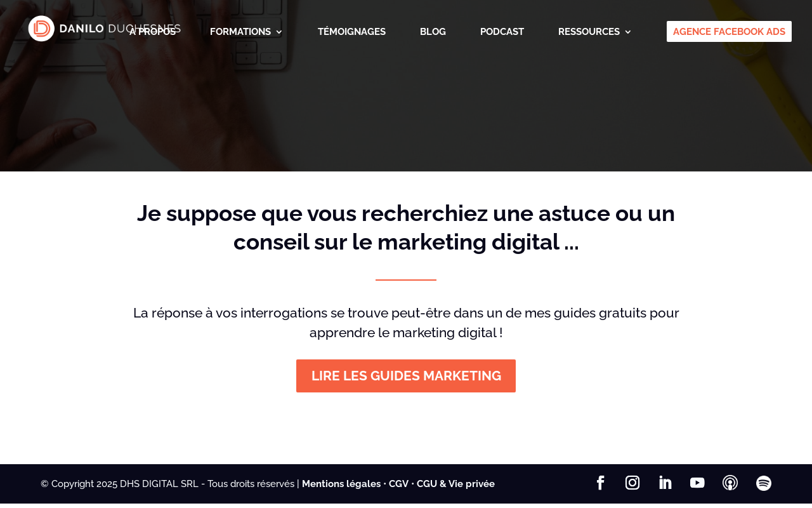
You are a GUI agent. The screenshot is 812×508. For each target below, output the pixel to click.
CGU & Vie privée (456, 488)
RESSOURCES (589, 32)
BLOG (433, 32)
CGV (399, 488)
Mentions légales (341, 488)
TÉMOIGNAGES (352, 32)
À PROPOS (153, 32)
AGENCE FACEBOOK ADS (729, 32)
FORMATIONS (240, 32)
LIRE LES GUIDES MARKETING (406, 379)
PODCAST (502, 32)
